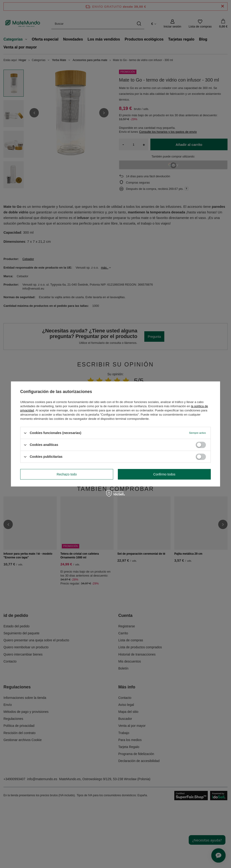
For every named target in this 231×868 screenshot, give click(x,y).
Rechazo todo (67, 474)
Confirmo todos (164, 474)
